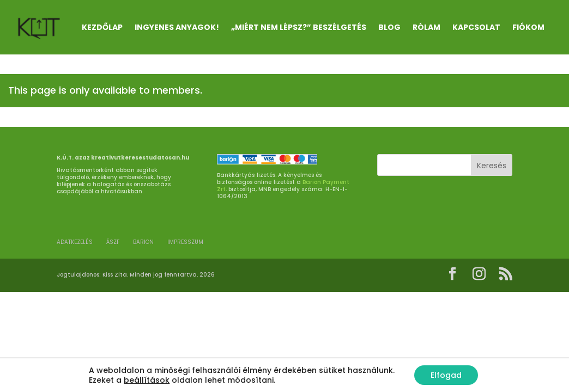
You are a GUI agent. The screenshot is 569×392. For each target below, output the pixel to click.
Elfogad (446, 375)
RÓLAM (426, 27)
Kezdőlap (102, 27)
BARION (143, 242)
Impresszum (185, 242)
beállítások (147, 380)
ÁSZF (113, 242)
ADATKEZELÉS (75, 242)
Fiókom (528, 27)
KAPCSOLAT (476, 27)
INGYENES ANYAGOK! (177, 27)
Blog (389, 27)
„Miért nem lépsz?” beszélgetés (299, 27)
